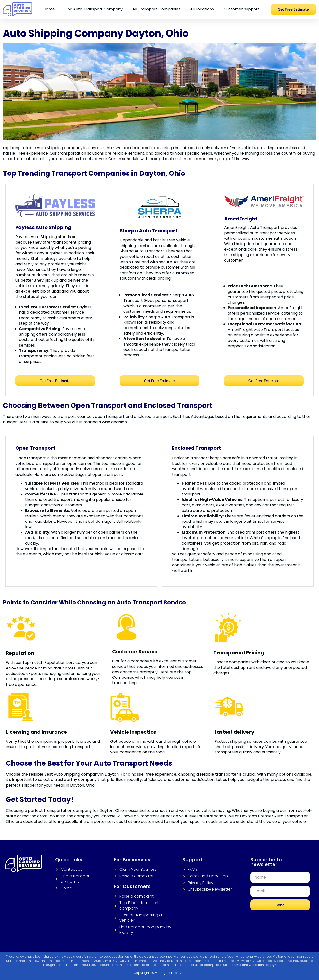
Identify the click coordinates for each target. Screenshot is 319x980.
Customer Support (242, 9)
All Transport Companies (156, 9)
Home (49, 9)
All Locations (202, 9)
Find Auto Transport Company (94, 9)
